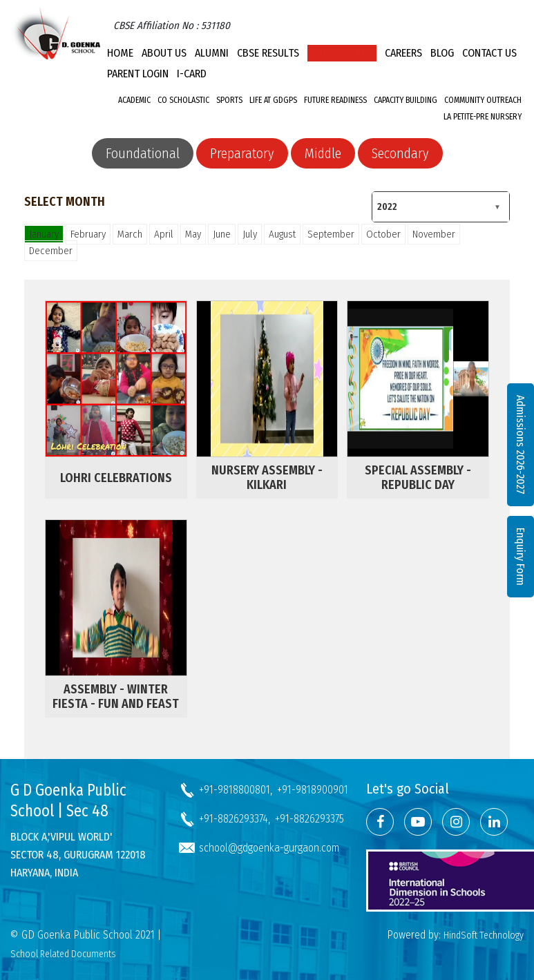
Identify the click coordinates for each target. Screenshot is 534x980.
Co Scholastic (183, 100)
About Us (164, 53)
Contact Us (489, 53)
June (222, 234)
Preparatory (242, 153)
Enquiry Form (521, 557)
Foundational (143, 153)
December (51, 251)
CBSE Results (268, 53)
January (44, 234)
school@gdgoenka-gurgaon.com (269, 848)
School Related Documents (63, 954)
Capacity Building (406, 100)
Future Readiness (335, 100)
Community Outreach (483, 100)
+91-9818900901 (313, 790)
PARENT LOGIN (138, 74)
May (193, 234)
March (130, 234)
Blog (442, 53)
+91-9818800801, (236, 790)
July (250, 234)
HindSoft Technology (484, 935)
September (331, 234)
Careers (403, 53)
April (164, 234)
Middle (323, 153)
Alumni (212, 53)
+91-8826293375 (309, 819)
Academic (134, 100)
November (434, 234)
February (88, 234)
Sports (229, 100)
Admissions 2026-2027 (521, 445)
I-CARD (192, 74)
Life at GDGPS (273, 100)
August (282, 234)
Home (120, 53)
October (383, 234)
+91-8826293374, (235, 819)
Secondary (400, 153)
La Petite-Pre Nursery (483, 117)
